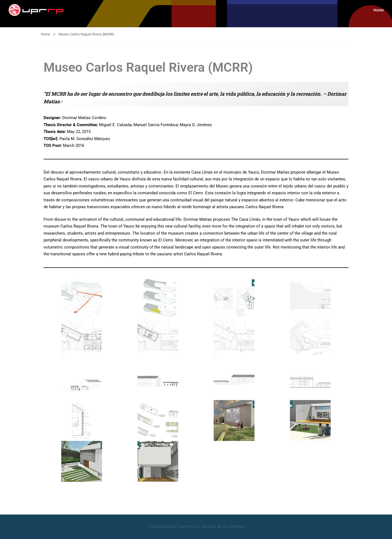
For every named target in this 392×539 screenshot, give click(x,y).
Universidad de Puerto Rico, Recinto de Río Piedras (196, 527)
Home (379, 10)
